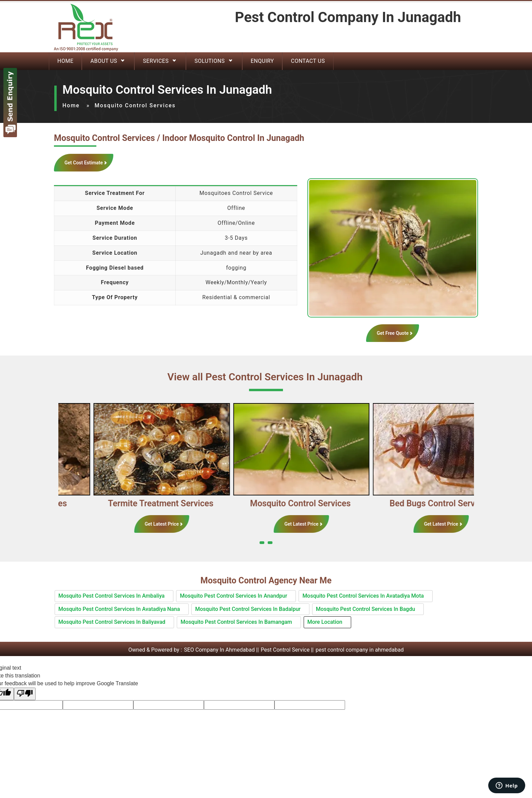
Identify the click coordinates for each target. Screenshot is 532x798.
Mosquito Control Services (326, 503)
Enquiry (262, 61)
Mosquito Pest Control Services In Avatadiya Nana (119, 609)
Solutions (210, 61)
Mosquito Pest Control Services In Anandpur (233, 596)
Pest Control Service (285, 650)
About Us (104, 61)
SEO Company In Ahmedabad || (222, 650)
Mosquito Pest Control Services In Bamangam (236, 622)
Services (156, 61)
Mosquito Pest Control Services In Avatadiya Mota (363, 596)
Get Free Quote (393, 333)
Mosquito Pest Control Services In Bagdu (365, 609)
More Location (325, 622)
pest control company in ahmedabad (360, 650)
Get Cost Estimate (84, 163)
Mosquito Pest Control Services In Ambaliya (111, 596)
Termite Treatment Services (186, 503)
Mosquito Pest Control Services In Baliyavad (112, 622)
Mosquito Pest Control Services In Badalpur (248, 609)
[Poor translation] (25, 694)
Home (65, 61)
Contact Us (308, 61)
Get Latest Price (187, 524)
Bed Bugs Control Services (465, 503)
